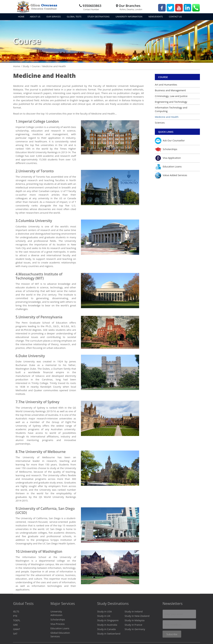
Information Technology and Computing (171, 109)
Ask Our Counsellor (170, 141)
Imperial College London (39, 121)
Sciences (160, 123)
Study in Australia (107, 625)
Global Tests (74, 17)
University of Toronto (36, 171)
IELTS (16, 611)
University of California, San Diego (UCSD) (45, 511)
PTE (15, 616)
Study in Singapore (108, 620)
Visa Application (168, 158)
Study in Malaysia (135, 620)
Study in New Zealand (137, 616)
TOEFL (17, 620)
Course (163, 77)
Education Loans (168, 167)
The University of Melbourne (42, 452)
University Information (129, 17)
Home (21, 17)
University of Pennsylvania (40, 317)
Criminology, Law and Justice (171, 96)
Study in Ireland (134, 611)
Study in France (133, 625)
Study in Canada (106, 629)
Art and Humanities (166, 85)
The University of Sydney (39, 402)
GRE (15, 625)
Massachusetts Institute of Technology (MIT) (39, 276)
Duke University (32, 356)
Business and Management (170, 90)
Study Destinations (99, 17)
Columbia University (35, 221)
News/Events (156, 17)
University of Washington (41, 551)
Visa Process (58, 624)
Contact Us (175, 17)
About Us (35, 17)
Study (26, 66)
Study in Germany (135, 629)
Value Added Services (171, 175)
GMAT (17, 629)
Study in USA (104, 611)
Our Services (54, 17)
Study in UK (104, 616)
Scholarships (166, 149)
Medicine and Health (167, 117)
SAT (15, 634)
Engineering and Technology (171, 102)
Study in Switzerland (109, 634)
